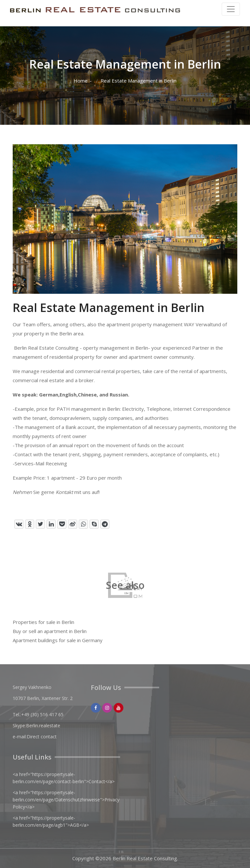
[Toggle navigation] (231, 9)
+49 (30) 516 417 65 (42, 714)
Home (81, 81)
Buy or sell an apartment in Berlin (50, 631)
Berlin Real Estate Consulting (145, 858)
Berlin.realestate (43, 725)
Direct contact (42, 737)
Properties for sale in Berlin (43, 622)
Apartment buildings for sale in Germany (58, 640)
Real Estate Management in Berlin (139, 81)
